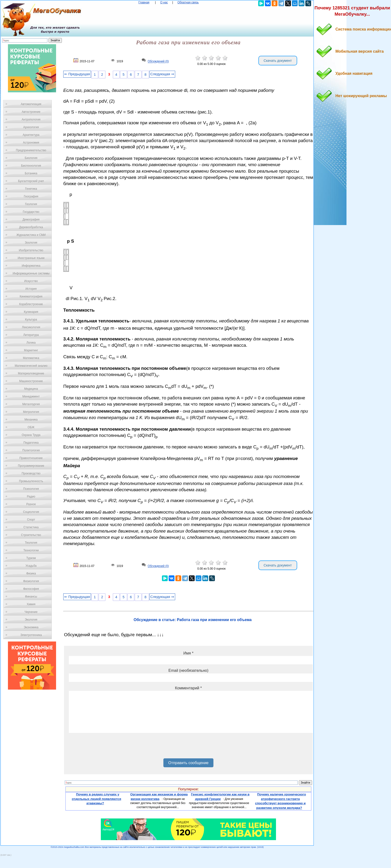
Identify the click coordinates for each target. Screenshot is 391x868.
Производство (31, 473)
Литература (31, 335)
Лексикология (31, 327)
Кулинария (31, 312)
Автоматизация (31, 104)
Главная (144, 2)
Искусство (31, 281)
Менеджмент (31, 396)
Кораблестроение (31, 304)
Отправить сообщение (188, 763)
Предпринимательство (31, 150)
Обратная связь (188, 2)
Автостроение (31, 112)
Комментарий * (188, 688)
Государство (31, 212)
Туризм (31, 558)
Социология (31, 512)
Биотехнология (31, 166)
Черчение (31, 612)
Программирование (31, 466)
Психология (31, 489)
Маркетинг (31, 350)
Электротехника (31, 635)
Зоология (31, 243)
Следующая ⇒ (162, 74)
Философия (31, 589)
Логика (31, 343)
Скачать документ (278, 61)
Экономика (31, 627)
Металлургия (31, 404)
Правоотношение (31, 458)
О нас (164, 2)
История (31, 289)
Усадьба (31, 566)
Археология (31, 127)
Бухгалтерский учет (31, 181)
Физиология (31, 581)
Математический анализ (31, 366)
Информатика (31, 266)
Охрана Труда (31, 435)
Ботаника (31, 173)
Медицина (31, 389)
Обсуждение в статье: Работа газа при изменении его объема (192, 620)
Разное (31, 504)
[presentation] (105, 747)
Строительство (31, 535)
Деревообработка (31, 227)
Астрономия (31, 143)
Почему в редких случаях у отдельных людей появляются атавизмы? (96, 799)
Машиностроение (31, 381)
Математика (31, 358)
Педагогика (31, 443)
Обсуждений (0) (158, 62)
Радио (31, 497)
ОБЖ (31, 427)
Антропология (31, 120)
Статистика (31, 527)
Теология (31, 543)
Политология (31, 450)
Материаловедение (31, 373)
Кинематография (31, 296)
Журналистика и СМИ (31, 235)
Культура (31, 320)
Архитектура (31, 135)
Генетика (31, 189)
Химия (31, 604)
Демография (31, 220)
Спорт (31, 520)
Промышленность (31, 481)
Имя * (188, 653)
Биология (31, 158)
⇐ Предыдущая (77, 74)
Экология (31, 620)
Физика (31, 573)
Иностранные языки (31, 258)
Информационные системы (31, 273)
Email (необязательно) (188, 670)
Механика (31, 420)
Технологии (31, 550)
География (31, 196)
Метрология (31, 412)
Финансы (31, 597)
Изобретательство (31, 250)
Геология (31, 204)
